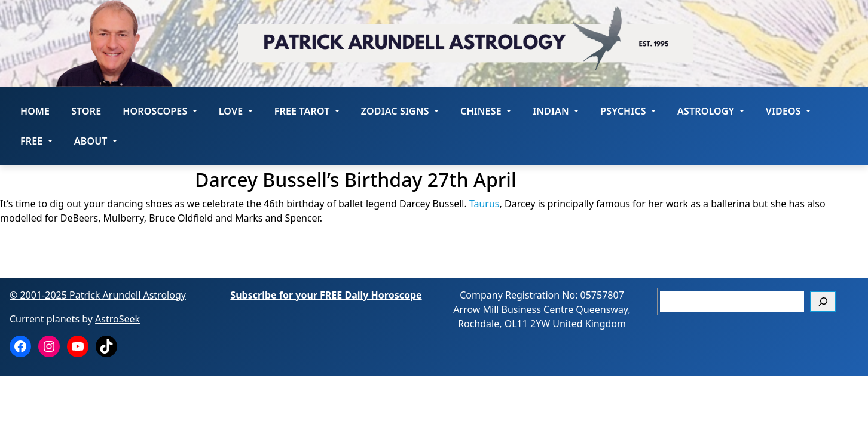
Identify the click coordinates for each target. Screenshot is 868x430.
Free (36, 141)
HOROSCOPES (160, 111)
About (96, 141)
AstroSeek (117, 319)
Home (35, 111)
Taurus (485, 204)
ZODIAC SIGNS (400, 111)
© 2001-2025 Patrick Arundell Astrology (98, 295)
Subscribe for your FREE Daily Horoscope (326, 295)
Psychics (628, 111)
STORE (86, 111)
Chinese (486, 111)
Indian (556, 111)
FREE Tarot (307, 111)
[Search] (823, 302)
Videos (788, 111)
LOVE (236, 111)
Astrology (711, 111)
